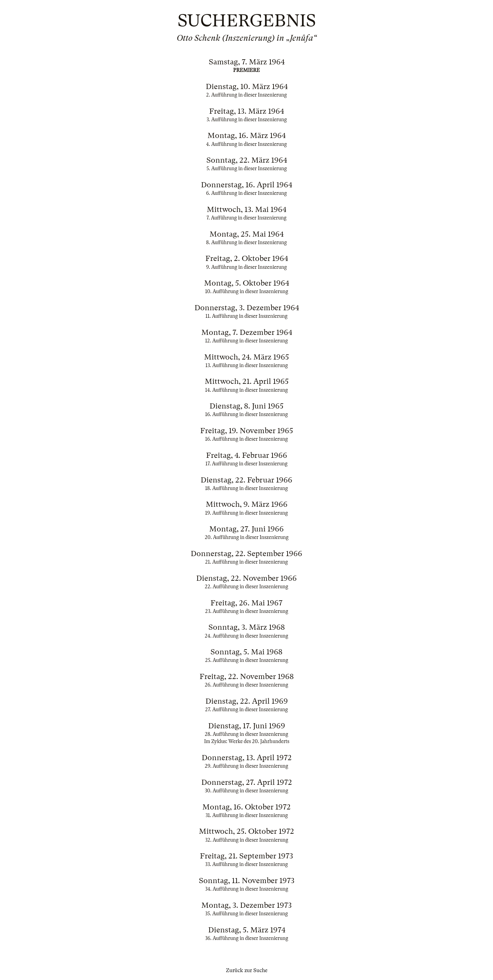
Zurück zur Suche (247, 970)
